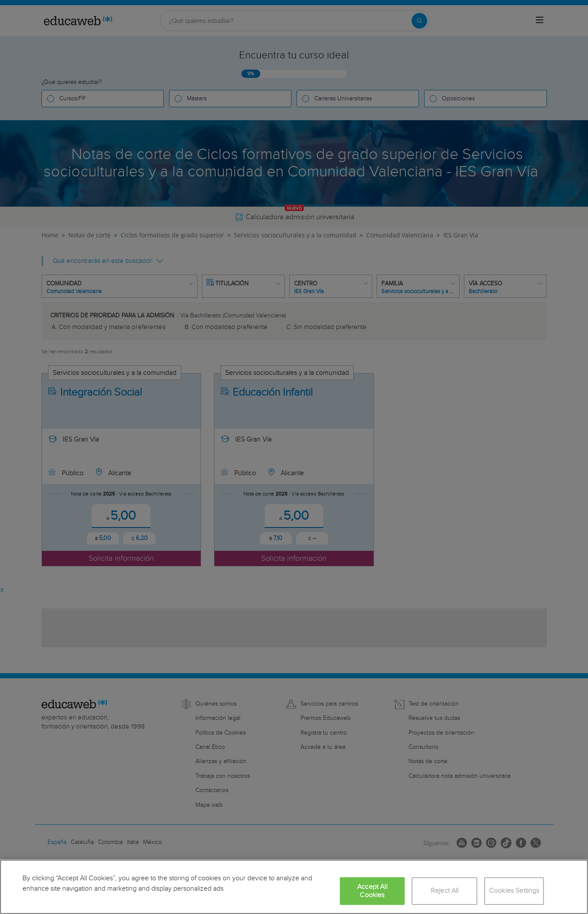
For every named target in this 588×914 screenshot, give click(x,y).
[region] (294, 887)
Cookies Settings (514, 891)
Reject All (445, 891)
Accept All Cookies (372, 891)
